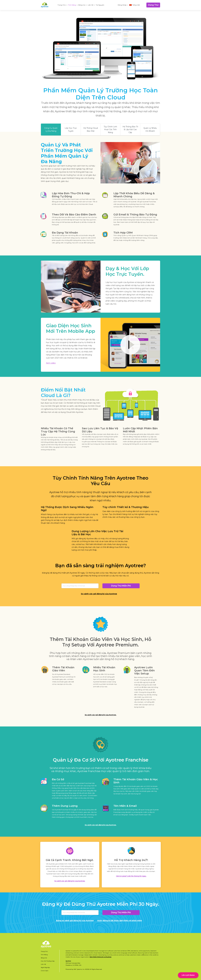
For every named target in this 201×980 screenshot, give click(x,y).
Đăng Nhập (122, 5)
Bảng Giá (82, 5)
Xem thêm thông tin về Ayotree (100, 957)
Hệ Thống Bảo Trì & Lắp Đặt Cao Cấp (130, 130)
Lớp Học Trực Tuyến (71, 129)
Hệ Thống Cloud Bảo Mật (91, 129)
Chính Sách (45, 971)
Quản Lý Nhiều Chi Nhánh (150, 129)
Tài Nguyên (100, 5)
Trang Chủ (62, 5)
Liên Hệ (91, 5)
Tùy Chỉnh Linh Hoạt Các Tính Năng (110, 130)
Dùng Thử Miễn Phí (121, 586)
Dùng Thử (153, 5)
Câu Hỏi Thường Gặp (48, 961)
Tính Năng (72, 5)
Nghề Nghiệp (45, 967)
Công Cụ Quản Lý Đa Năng (51, 129)
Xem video (51, 363)
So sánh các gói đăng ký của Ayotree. (101, 715)
